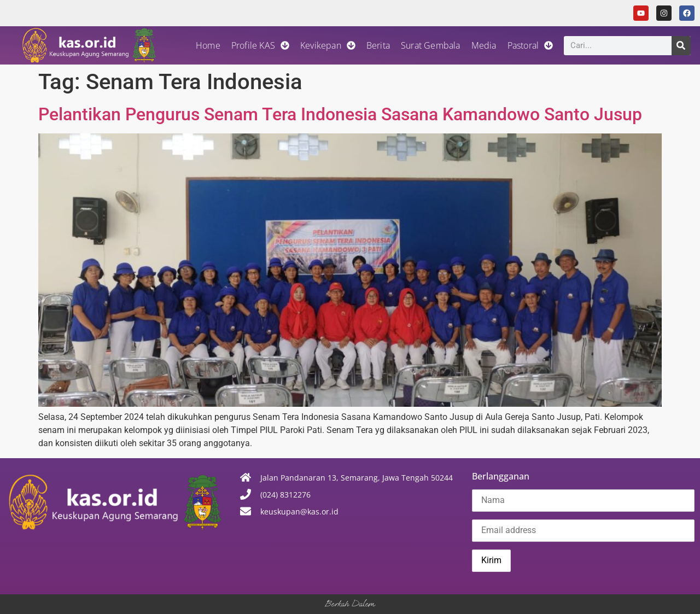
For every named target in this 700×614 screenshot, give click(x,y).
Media (484, 45)
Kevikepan (328, 45)
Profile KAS (260, 45)
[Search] (681, 46)
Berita (378, 45)
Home (208, 45)
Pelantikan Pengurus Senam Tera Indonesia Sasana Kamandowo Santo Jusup (340, 114)
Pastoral (530, 45)
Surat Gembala (431, 45)
